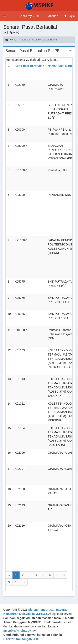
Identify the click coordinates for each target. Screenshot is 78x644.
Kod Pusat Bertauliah (30, 66)
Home (11, 40)
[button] (5, 16)
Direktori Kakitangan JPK (21, 639)
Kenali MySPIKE (30, 16)
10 (17, 582)
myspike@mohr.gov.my (20, 631)
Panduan (52, 16)
